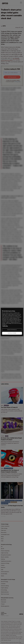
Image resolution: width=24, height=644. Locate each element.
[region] (12, 322)
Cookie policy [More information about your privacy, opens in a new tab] (5, 326)
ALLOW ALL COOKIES (12, 333)
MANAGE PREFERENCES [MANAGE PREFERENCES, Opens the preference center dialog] (12, 330)
